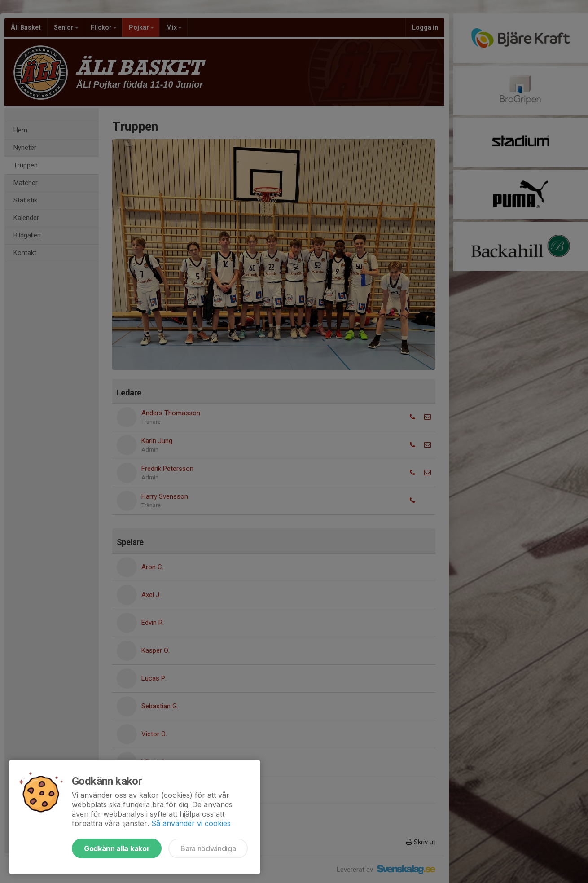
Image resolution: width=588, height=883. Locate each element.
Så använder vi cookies (191, 823)
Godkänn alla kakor (117, 848)
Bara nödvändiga (208, 848)
